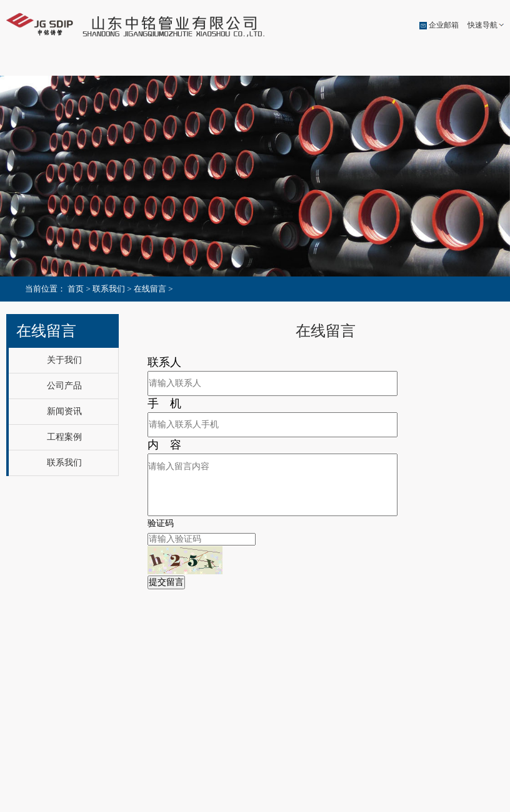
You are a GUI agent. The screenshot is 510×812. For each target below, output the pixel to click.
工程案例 (367, 64)
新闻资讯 (286, 64)
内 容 (164, 444)
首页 (76, 289)
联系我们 (449, 64)
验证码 (161, 523)
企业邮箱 (444, 25)
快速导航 (482, 25)
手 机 (164, 403)
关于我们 (122, 64)
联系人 (164, 362)
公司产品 (204, 64)
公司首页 (41, 64)
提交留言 (166, 581)
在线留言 (150, 289)
